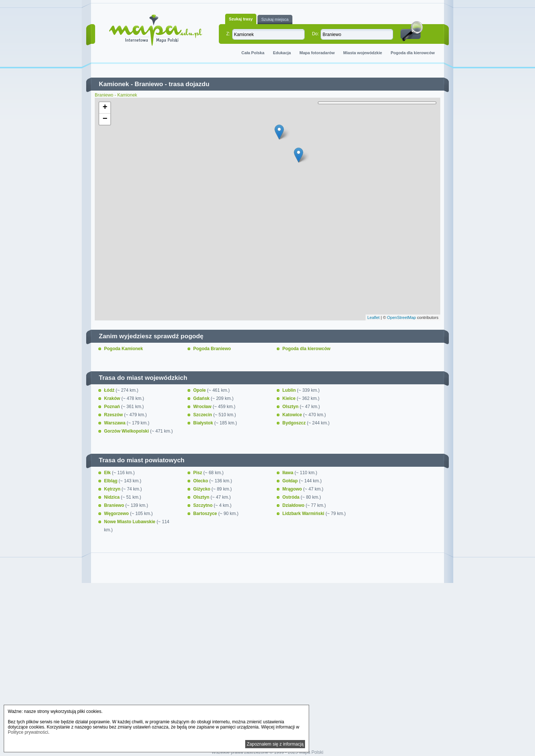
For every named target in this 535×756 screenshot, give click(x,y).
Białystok (204, 423)
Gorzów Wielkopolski (127, 431)
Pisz (198, 473)
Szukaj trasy (241, 19)
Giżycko (202, 489)
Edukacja (282, 53)
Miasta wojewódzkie (363, 53)
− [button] (105, 119)
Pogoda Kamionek (124, 349)
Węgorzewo (117, 514)
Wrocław (203, 407)
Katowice (293, 415)
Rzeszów (114, 415)
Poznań (113, 407)
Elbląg (111, 481)
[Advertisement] (267, 649)
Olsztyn (291, 407)
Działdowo (294, 505)
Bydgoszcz (295, 423)
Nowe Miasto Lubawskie (130, 522)
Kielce (290, 398)
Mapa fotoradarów (317, 53)
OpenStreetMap (402, 317)
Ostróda (291, 497)
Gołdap (291, 481)
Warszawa (115, 423)
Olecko (201, 481)
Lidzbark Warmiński (304, 514)
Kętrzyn (113, 489)
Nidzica (112, 497)
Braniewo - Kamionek (116, 95)
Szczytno (203, 505)
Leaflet (374, 317)
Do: (316, 34)
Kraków (113, 398)
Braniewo (149, 84)
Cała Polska (253, 53)
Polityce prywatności (28, 732)
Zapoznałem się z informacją (275, 744)
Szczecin (203, 415)
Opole (200, 390)
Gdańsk (202, 398)
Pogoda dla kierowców (413, 53)
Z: (228, 34)
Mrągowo (293, 489)
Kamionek (114, 84)
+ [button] (105, 108)
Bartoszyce (206, 514)
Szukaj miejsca (275, 19)
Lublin (290, 390)
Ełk (108, 473)
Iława (288, 473)
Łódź (110, 390)
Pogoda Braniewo (212, 349)
